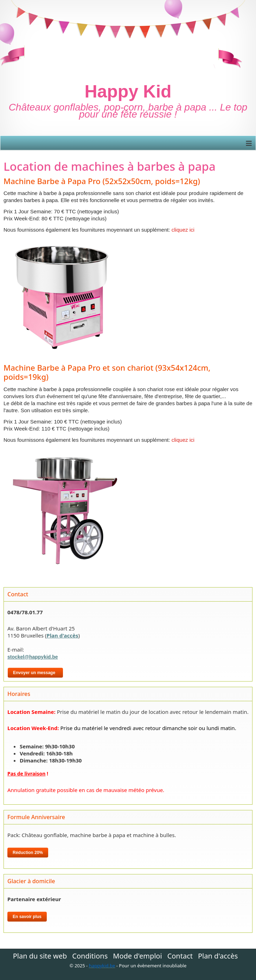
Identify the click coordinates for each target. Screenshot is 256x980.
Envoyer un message (35, 673)
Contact (180, 956)
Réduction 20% (28, 853)
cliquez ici (182, 230)
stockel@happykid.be (33, 657)
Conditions (90, 956)
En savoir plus (27, 917)
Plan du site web (40, 956)
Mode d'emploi (137, 956)
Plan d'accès (62, 635)
